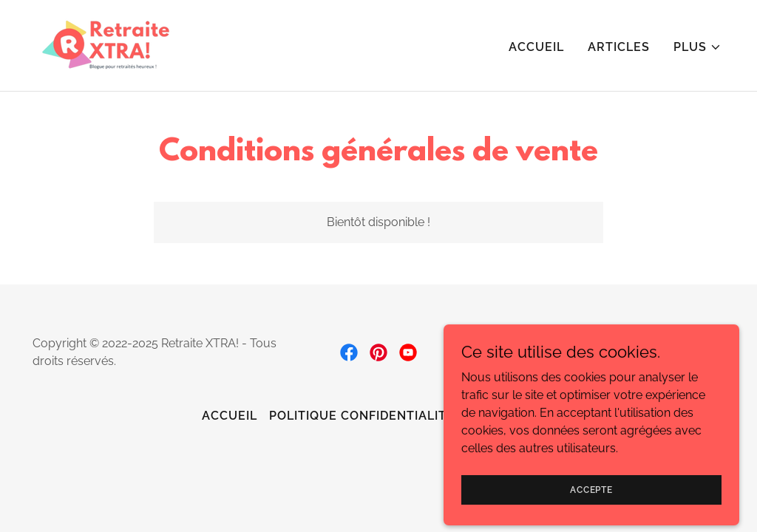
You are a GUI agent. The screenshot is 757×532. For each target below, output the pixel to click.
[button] (697, 47)
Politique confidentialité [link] (362, 416)
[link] (105, 45)
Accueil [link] (536, 47)
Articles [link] (619, 47)
